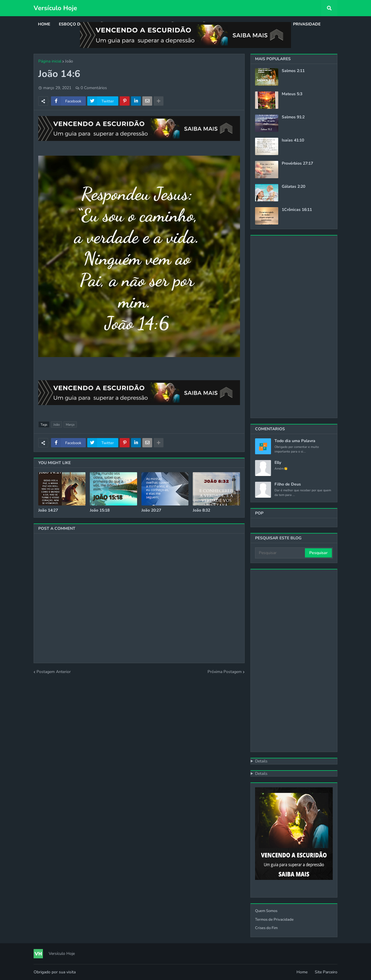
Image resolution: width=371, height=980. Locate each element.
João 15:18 (100, 510)
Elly (278, 463)
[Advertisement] (294, 327)
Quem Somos (266, 911)
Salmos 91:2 (293, 117)
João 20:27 (151, 510)
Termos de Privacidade (274, 920)
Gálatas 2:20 (293, 187)
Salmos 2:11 (293, 71)
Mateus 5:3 (292, 94)
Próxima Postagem (225, 672)
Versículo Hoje (55, 8)
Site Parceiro (326, 972)
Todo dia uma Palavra (295, 441)
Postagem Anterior (54, 672)
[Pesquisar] (280, 553)
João (69, 61)
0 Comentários (94, 88)
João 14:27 (48, 510)
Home (302, 972)
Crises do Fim (266, 928)
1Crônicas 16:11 (297, 210)
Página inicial (50, 61)
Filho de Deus (288, 484)
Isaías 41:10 (293, 140)
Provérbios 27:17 (297, 163)
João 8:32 (201, 510)
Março (70, 425)
